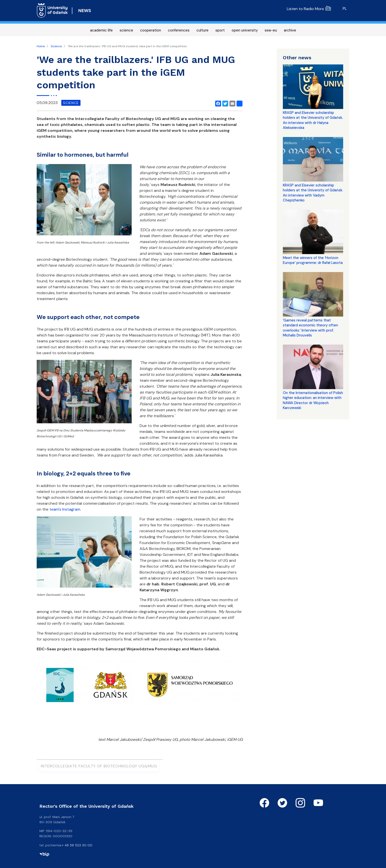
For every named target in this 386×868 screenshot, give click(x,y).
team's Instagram (65, 509)
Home (41, 46)
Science (56, 46)
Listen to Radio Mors (309, 9)
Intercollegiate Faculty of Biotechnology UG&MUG (99, 766)
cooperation (151, 30)
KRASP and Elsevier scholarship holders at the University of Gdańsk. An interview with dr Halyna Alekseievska (313, 120)
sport (220, 30)
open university (245, 30)
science (126, 30)
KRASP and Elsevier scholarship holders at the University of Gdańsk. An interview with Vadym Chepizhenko (313, 193)
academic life (101, 30)
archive (290, 30)
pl (345, 8)
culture (202, 30)
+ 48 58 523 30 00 (77, 845)
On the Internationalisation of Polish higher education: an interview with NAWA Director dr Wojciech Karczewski (313, 400)
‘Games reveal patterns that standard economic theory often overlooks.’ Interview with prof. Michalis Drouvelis (310, 328)
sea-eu (271, 30)
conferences (179, 30)
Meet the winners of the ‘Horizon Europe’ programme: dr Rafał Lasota (313, 260)
